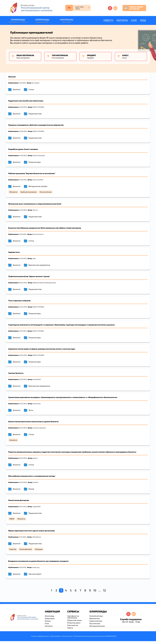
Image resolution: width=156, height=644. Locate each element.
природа (39, 549)
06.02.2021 (23, 458)
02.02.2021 (23, 482)
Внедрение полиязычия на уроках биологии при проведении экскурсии (38, 561)
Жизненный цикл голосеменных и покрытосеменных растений (35, 204)
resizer (1, 604)
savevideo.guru (0, 604)
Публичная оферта (55, 636)
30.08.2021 (23, 131)
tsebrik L (36, 482)
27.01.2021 (23, 537)
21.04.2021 (23, 331)
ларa (34, 258)
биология (14, 192)
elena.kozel (37, 404)
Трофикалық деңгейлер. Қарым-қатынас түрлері (29, 276)
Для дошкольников (97, 626)
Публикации (50, 618)
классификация (26, 549)
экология (14, 440)
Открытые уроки (74, 623)
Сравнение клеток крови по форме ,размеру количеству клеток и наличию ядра (42, 349)
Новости (108, 20)
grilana (35, 458)
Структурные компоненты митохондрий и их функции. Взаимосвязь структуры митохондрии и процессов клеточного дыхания (61, 325)
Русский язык (95, 623)
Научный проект (35, 574)
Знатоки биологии (16, 373)
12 (104, 590)
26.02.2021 (23, 428)
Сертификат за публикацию (73, 617)
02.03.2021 (23, 404)
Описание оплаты (67, 636)
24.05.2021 (23, 210)
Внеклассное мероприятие (39, 265)
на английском (46, 192)
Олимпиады (18, 21)
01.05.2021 (23, 258)
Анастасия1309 (38, 180)
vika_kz (35, 210)
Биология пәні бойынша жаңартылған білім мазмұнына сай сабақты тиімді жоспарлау (45, 228)
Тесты (31, 410)
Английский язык (96, 616)
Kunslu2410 (37, 379)
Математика (95, 618)
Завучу (70, 628)
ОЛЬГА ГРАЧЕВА (38, 107)
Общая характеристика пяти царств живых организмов (31, 531)
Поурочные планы (74, 620)
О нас (134, 20)
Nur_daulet (35, 83)
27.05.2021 (23, 180)
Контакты (122, 20)
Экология (22, 519)
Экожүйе (12, 77)
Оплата (48, 621)
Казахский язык (96, 621)
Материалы (67, 21)
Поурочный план (35, 114)
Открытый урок (35, 162)
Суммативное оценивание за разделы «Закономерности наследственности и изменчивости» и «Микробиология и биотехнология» (63, 397)
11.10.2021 (22, 83)
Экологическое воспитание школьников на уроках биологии (33, 421)
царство (13, 549)
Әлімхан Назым (38, 234)
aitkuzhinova (37, 537)
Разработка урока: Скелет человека (23, 149)
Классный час (73, 625)
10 (95, 590)
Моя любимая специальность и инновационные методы (32, 476)
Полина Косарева (39, 155)
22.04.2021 (23, 307)
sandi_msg (36, 567)
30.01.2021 (23, 506)
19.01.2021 (23, 567)
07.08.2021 (23, 155)
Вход (143, 20)
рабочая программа (29, 192)
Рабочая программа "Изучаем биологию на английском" (32, 173)
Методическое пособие (38, 186)
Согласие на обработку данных (40, 636)
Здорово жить (14, 252)
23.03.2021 (23, 379)
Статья (31, 89)
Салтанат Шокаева (39, 428)
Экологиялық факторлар (19, 500)
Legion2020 (36, 506)
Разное (31, 489)
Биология (17, 89)
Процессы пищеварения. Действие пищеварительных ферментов (36, 125)
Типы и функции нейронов (19, 301)
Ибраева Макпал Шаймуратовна (44, 283)
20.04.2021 (23, 355)
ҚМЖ (12, 519)
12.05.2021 (23, 234)
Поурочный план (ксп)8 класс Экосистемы (26, 101)
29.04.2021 (23, 283)
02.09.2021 (23, 107)
